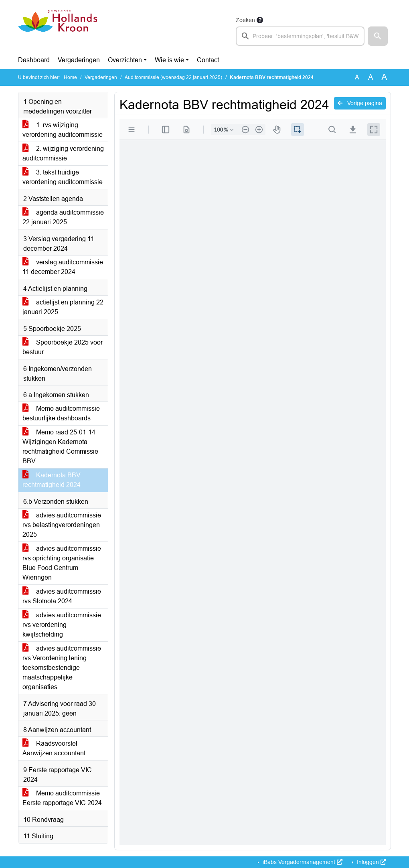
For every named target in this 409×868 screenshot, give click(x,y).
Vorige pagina (360, 103)
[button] (378, 36)
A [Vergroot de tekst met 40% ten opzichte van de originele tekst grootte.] (384, 77)
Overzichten (125, 60)
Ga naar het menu (2, 5)
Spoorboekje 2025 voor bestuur (63, 347)
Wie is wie (169, 60)
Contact (208, 60)
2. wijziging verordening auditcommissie (63, 153)
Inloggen (371, 862)
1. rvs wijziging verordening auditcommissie (63, 130)
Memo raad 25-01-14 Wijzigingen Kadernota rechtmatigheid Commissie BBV (60, 447)
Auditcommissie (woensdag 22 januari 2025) (173, 77)
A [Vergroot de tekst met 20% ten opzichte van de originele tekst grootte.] (371, 77)
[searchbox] (300, 36)
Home (70, 77)
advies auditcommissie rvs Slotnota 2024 (62, 596)
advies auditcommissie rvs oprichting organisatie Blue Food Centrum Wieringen (62, 563)
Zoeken (245, 20)
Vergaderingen (79, 60)
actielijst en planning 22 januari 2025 (63, 307)
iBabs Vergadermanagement (302, 862)
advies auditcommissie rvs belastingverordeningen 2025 (62, 525)
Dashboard (34, 60)
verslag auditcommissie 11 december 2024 (63, 267)
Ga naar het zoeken (1, 5)
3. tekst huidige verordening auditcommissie (63, 177)
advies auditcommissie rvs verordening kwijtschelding (62, 625)
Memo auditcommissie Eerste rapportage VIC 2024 (62, 798)
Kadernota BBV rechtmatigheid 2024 (52, 480)
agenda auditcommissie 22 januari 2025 (63, 217)
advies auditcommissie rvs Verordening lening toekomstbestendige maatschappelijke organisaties (62, 668)
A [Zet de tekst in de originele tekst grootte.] (357, 77)
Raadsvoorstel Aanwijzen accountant (54, 748)
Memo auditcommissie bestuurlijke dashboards (61, 413)
